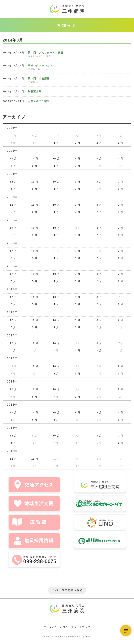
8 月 (99, 159)
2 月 (99, 143)
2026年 (12, 128)
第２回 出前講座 (39, 78)
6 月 (13, 166)
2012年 (12, 451)
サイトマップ (82, 627)
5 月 (35, 166)
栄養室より (35, 91)
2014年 (12, 405)
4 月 (56, 143)
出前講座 (33, 82)
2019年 (12, 289)
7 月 (121, 159)
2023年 (12, 197)
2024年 (12, 174)
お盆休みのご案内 (39, 101)
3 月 (78, 143)
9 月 (78, 159)
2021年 (12, 243)
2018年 (12, 312)
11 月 (35, 159)
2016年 (12, 358)
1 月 (121, 143)
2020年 (12, 266)
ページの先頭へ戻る (69, 590)
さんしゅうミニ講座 (39, 56)
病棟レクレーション (40, 66)
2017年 (12, 335)
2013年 (12, 428)
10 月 (56, 159)
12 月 (13, 159)
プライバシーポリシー (57, 627)
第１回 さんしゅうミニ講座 (46, 53)
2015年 (12, 382)
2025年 (12, 151)
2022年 (12, 220)
